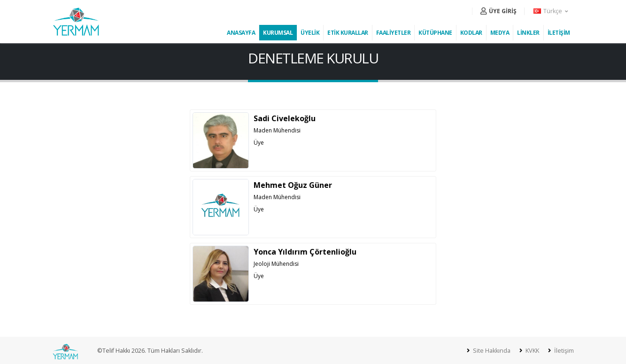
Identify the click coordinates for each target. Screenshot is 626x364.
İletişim (563, 351)
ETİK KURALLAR (348, 33)
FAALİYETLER (394, 33)
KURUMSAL (278, 33)
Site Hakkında (491, 351)
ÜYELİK (310, 33)
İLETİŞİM (559, 33)
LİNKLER (528, 33)
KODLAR (471, 33)
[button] (551, 11)
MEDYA (500, 33)
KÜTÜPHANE (435, 33)
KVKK (532, 351)
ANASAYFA (241, 33)
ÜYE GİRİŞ (498, 11)
